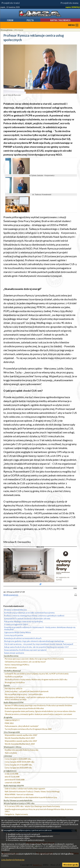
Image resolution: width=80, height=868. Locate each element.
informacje (19, 30)
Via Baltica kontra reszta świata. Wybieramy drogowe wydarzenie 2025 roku (36, 679)
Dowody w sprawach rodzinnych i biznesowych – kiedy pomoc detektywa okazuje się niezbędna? (40, 628)
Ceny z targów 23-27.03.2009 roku (18, 765)
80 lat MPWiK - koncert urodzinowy (19, 794)
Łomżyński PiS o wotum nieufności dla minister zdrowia (27, 618)
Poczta (30, 20)
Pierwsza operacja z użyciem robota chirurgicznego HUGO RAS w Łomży (34, 659)
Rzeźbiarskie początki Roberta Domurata (21, 750)
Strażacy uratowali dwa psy (15, 610)
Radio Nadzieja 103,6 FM (14, 786)
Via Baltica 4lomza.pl (12, 671)
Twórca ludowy (11, 753)
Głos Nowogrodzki (12, 732)
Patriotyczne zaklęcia (13, 688)
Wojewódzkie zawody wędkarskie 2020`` (21, 735)
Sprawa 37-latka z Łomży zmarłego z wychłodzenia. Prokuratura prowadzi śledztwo (38, 705)
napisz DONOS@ (73, 7)
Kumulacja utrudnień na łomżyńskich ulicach (23, 638)
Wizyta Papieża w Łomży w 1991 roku (19, 803)
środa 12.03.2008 (11, 774)
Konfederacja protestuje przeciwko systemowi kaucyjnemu (29, 613)
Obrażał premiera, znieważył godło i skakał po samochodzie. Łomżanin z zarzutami (38, 714)
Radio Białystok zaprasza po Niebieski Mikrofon (24, 708)
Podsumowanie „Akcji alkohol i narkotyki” (22, 726)
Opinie (7, 685)
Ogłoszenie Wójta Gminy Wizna (17, 632)
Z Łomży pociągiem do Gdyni (16, 624)
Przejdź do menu (70, 3)
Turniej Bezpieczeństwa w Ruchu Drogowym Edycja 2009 (28, 729)
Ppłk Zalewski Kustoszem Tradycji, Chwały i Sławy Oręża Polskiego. (32, 791)
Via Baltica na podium (14, 677)
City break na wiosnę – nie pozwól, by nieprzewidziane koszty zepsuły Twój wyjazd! (39, 644)
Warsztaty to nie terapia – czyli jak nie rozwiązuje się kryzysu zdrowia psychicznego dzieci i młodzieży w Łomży (39, 698)
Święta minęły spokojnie (14, 653)
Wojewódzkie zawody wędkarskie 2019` (21, 741)
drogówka (8, 717)
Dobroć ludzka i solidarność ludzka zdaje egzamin (25, 789)
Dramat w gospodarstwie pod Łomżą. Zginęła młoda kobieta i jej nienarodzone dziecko (40, 711)
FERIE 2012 (9, 723)
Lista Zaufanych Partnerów (13, 860)
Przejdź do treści (11, 3)
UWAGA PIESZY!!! (12, 720)
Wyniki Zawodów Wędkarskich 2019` (20, 738)
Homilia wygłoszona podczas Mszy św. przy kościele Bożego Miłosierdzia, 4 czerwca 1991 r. (39, 810)
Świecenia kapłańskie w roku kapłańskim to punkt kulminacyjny (31, 797)
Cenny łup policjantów (14, 635)
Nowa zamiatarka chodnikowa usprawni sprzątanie (25, 650)
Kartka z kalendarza (60, 20)
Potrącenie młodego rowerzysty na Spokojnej (23, 621)
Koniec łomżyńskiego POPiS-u (17, 665)
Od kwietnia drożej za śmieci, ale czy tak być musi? (25, 662)
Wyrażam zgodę (71, 865)
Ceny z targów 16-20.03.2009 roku (18, 768)
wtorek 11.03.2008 (12, 777)
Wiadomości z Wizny (13, 747)
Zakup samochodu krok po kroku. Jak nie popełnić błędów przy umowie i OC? (36, 647)
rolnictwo (8, 756)
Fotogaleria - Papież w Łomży (16, 814)
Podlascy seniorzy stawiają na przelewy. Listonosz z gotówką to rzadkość (34, 616)
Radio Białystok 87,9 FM (14, 702)
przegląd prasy (10, 771)
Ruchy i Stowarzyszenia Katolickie (18, 800)
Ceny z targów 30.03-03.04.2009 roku (20, 762)
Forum (10, 20)
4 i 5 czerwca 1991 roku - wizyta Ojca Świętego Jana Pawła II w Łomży (32, 806)
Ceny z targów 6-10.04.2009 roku (18, 759)
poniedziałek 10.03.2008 (15, 780)
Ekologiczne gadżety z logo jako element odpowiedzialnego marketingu (34, 641)
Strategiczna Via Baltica (15, 682)
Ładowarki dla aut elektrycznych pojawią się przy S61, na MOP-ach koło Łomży (37, 674)
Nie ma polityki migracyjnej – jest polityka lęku (24, 694)
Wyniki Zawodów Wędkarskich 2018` (20, 744)
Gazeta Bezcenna (11, 656)
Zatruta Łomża (11, 668)
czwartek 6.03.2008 (12, 782)
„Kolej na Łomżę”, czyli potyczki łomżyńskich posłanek (27, 691)
